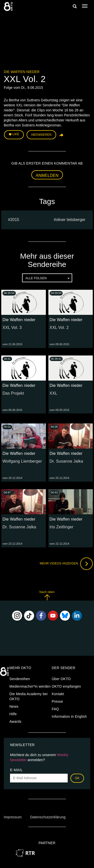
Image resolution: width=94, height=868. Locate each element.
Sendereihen (20, 679)
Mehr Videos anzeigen (66, 564)
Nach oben (47, 595)
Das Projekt (13, 393)
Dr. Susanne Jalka (66, 461)
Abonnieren (41, 135)
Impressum (13, 817)
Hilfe (13, 714)
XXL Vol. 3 (12, 328)
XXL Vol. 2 (59, 328)
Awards (16, 721)
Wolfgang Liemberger (22, 461)
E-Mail (16, 770)
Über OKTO (61, 679)
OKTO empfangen (66, 686)
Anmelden (47, 175)
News (14, 706)
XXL (54, 393)
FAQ (55, 709)
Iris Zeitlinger (62, 527)
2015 (15, 220)
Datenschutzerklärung (48, 817)
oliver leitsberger (71, 220)
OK (77, 778)
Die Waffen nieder (22, 72)
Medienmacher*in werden (30, 686)
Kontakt (58, 694)
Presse (57, 701)
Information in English (69, 716)
